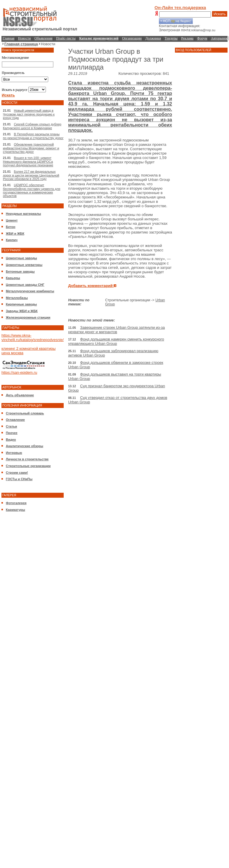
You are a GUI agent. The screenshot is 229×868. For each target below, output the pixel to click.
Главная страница (21, 44)
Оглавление (15, 420)
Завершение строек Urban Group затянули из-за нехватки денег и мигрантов (116, 330)
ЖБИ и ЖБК (15, 234)
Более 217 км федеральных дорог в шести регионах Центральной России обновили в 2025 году (31, 175)
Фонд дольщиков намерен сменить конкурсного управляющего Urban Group (116, 341)
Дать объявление (20, 395)
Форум (202, 38)
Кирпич (12, 240)
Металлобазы (17, 298)
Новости (25, 38)
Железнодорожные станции (28, 317)
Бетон (11, 227)
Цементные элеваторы (24, 265)
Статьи (11, 426)
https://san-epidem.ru (19, 372)
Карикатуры (15, 510)
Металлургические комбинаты (30, 291)
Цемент (12, 220)
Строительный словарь (25, 413)
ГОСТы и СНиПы (19, 479)
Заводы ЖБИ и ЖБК (22, 311)
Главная (8, 38)
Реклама (187, 38)
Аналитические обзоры (25, 446)
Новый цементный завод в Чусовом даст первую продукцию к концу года (29, 114)
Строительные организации (28, 466)
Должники (153, 38)
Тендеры (171, 38)
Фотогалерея (16, 503)
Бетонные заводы (20, 272)
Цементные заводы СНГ (25, 285)
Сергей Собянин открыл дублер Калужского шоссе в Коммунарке (32, 126)
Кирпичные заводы (21, 304)
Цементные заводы (21, 258)
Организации (132, 38)
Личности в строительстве (27, 459)
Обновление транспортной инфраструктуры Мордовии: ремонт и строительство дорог (31, 148)
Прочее (12, 433)
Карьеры (13, 278)
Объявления (43, 38)
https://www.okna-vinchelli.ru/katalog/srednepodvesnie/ (33, 338)
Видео (11, 440)
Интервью (14, 453)
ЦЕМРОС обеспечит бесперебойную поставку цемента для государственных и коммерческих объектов (32, 190)
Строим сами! (17, 473)
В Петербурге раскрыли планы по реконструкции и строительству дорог (33, 136)
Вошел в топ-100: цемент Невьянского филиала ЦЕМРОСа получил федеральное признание (28, 161)
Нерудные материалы (23, 214)
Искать (220, 14)
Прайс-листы (66, 38)
